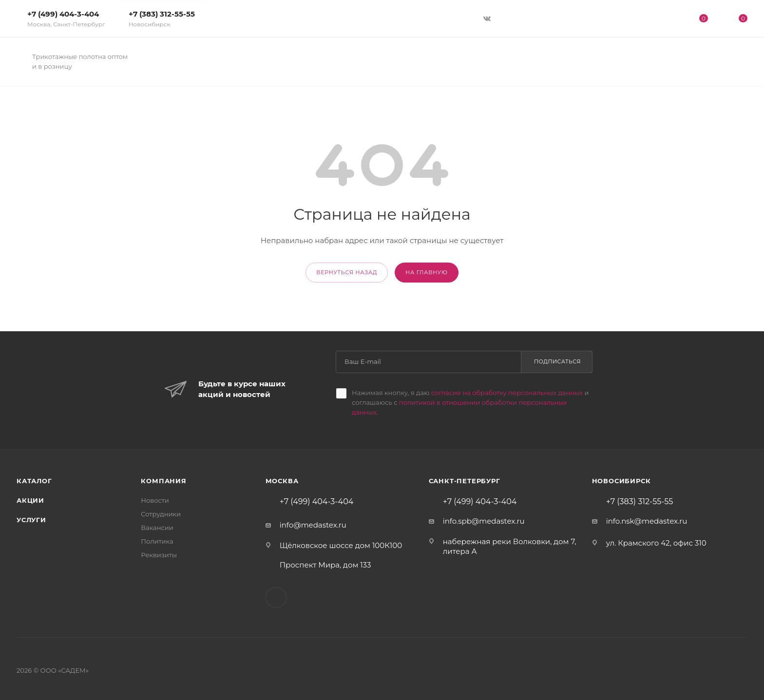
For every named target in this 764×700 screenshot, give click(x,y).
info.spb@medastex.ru (484, 521)
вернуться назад (347, 272)
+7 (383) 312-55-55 (162, 19)
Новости (155, 500)
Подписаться (557, 361)
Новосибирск (621, 481)
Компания (163, 481)
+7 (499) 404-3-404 (66, 19)
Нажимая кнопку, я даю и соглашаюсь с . (470, 402)
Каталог (34, 481)
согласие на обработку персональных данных (507, 393)
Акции (30, 500)
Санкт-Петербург (465, 481)
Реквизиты (159, 555)
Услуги (31, 520)
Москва (282, 481)
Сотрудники (161, 514)
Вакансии (157, 528)
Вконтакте (276, 597)
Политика (157, 541)
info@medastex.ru (313, 525)
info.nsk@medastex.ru (647, 521)
